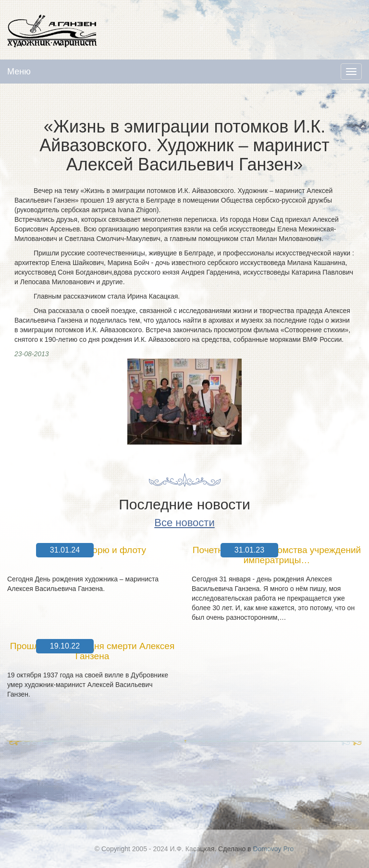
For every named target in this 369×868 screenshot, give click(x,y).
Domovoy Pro (273, 849)
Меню (19, 72)
